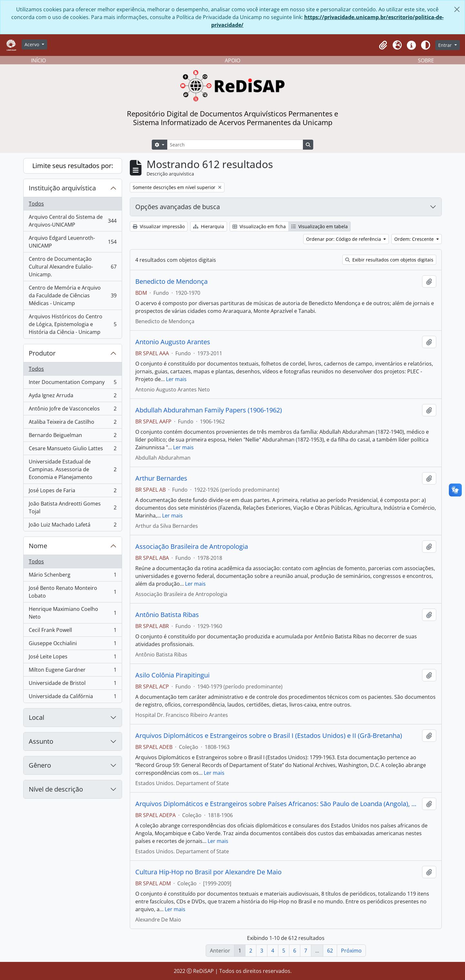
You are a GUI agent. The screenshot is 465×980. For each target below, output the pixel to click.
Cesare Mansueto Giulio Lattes (72, 450)
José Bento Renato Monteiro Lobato (72, 592)
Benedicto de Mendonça (171, 282)
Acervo (32, 44)
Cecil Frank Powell (72, 631)
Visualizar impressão (159, 226)
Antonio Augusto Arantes (173, 342)
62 (330, 951)
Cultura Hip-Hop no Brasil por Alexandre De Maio (208, 872)
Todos (36, 204)
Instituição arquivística (62, 188)
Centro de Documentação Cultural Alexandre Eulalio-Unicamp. (72, 267)
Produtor (42, 353)
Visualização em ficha (259, 226)
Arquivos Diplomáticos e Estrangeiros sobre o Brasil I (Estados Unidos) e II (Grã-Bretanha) (269, 736)
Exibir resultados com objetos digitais (389, 260)
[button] (383, 45)
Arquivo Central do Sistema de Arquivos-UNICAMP (72, 221)
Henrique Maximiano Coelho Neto (72, 613)
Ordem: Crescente (415, 239)
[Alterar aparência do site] (426, 45)
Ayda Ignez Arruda (72, 397)
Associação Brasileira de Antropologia (192, 547)
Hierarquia (209, 226)
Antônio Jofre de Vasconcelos (72, 410)
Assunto (41, 741)
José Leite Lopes (72, 658)
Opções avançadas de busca (178, 207)
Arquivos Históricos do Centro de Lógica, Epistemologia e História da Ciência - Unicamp (72, 324)
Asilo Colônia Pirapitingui (172, 675)
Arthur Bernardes (161, 478)
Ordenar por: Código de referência (344, 239)
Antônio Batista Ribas (167, 615)
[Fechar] (457, 9)
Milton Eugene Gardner (72, 671)
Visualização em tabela (320, 226)
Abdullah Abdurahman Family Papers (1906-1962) (209, 410)
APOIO (232, 60)
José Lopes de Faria (72, 492)
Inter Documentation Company (72, 383)
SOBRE (426, 60)
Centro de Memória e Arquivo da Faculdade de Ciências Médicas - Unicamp (72, 295)
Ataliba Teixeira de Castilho (72, 423)
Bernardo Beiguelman (72, 437)
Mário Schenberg (72, 576)
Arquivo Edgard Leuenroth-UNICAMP (72, 242)
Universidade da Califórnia (72, 698)
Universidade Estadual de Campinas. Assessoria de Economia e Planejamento (72, 469)
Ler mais (176, 379)
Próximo (351, 951)
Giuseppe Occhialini (72, 645)
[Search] (235, 145)
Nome (38, 546)
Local (36, 717)
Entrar (446, 45)
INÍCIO (38, 60)
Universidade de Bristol (72, 684)
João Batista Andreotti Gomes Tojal (72, 507)
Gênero (40, 765)
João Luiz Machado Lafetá (72, 526)
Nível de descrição (56, 789)
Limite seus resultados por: (73, 166)
